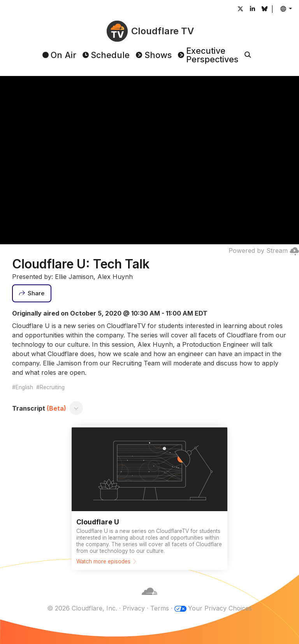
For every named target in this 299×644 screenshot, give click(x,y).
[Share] (32, 293)
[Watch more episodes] (149, 498)
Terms (160, 608)
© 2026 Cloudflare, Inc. (82, 608)
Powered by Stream (264, 251)
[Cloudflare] (149, 599)
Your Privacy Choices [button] (220, 608)
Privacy (134, 608)
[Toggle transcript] (76, 408)
